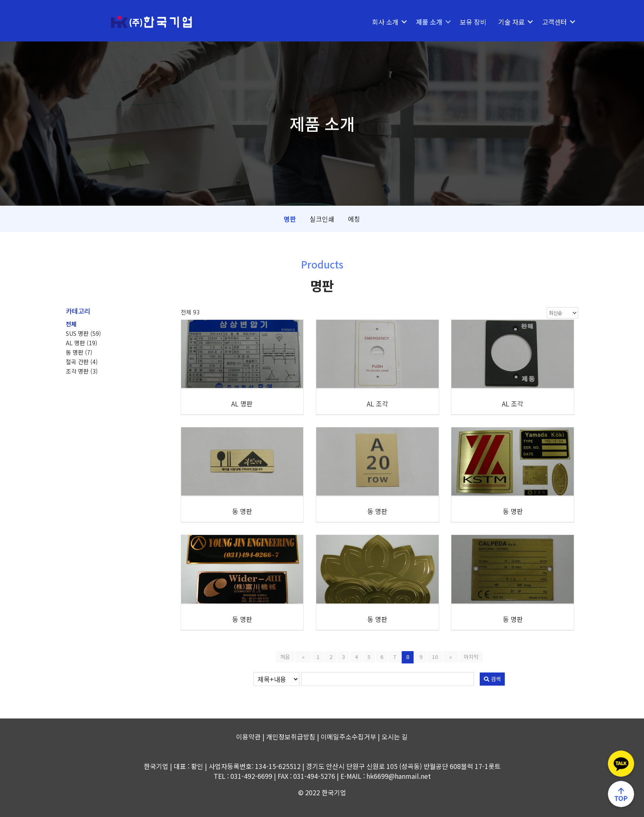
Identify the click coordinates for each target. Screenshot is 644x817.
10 (435, 657)
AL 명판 (82, 343)
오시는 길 (395, 737)
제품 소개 (429, 22)
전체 (71, 324)
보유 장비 (473, 22)
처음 (289, 657)
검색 (431, 679)
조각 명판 (82, 371)
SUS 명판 (83, 333)
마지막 (467, 657)
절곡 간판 (82, 362)
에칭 (354, 219)
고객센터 (554, 22)
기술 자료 (511, 22)
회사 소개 (385, 22)
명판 (290, 219)
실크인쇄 (322, 219)
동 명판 (79, 352)
